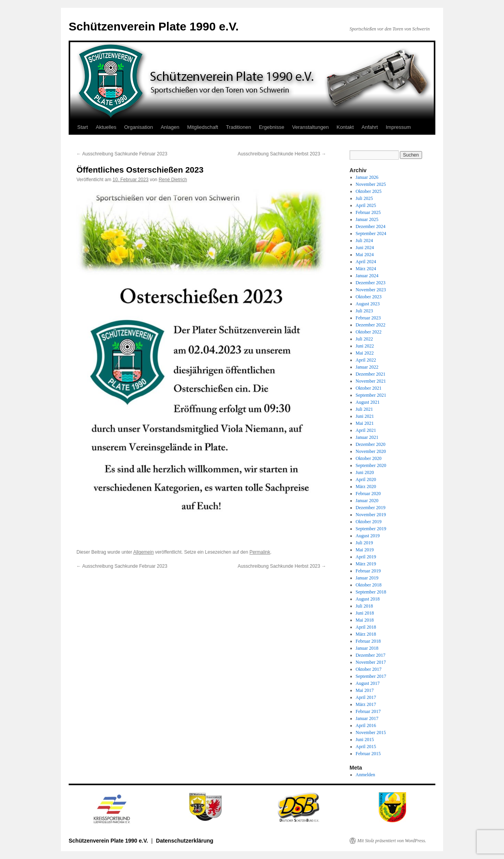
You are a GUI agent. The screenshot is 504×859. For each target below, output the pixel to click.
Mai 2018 (365, 620)
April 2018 (366, 627)
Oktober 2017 (369, 669)
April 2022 (366, 360)
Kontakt (345, 127)
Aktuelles (106, 127)
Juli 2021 (364, 409)
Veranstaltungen (311, 127)
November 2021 (371, 381)
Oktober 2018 (369, 585)
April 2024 (366, 262)
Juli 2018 (364, 606)
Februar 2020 (368, 494)
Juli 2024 (364, 241)
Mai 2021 (365, 423)
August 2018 (368, 599)
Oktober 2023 (369, 297)
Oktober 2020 (369, 458)
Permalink (260, 552)
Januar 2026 (367, 177)
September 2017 (371, 676)
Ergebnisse (272, 127)
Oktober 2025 (369, 191)
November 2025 (371, 184)
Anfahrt (370, 127)
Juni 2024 (365, 248)
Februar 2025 (368, 212)
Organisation (138, 127)
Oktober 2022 (369, 332)
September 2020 (371, 465)
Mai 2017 (365, 690)
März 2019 (366, 564)
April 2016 (366, 725)
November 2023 (371, 290)
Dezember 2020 (371, 444)
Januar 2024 (367, 276)
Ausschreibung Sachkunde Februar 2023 (122, 154)
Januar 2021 (367, 437)
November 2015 (371, 732)
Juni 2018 (365, 613)
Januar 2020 (367, 501)
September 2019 (371, 529)
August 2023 (368, 304)
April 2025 (366, 205)
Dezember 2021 (371, 374)
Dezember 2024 (371, 226)
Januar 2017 (367, 718)
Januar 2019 (367, 578)
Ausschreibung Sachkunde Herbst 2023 (282, 154)
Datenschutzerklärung (185, 841)
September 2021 (371, 395)
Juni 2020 (365, 472)
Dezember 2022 (371, 325)
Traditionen (239, 127)
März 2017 (366, 704)
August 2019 (368, 536)
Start (83, 127)
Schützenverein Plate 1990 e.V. (154, 26)
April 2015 (366, 747)
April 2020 (366, 479)
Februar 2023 (368, 318)
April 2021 (366, 430)
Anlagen (170, 127)
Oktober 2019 (369, 522)
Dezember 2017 (371, 655)
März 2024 (366, 269)
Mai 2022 (365, 353)
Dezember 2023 (371, 283)
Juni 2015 (365, 740)
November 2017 (371, 662)
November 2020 (371, 451)
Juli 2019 (364, 543)
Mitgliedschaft (203, 127)
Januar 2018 (367, 648)
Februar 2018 (368, 641)
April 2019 (366, 557)
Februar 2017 (368, 711)
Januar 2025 (367, 219)
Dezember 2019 (371, 508)
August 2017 (368, 683)
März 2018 (366, 634)
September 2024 (371, 233)
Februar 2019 (368, 571)
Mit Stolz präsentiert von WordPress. (392, 841)
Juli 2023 (364, 311)
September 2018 (371, 592)
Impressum (398, 127)
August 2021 (368, 402)
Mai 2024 (365, 255)
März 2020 (366, 487)
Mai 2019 (365, 550)
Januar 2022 (367, 367)
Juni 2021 (365, 416)
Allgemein (143, 552)
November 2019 (371, 515)
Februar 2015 (368, 754)
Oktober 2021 (369, 388)
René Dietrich (173, 180)
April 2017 (366, 697)
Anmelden (366, 775)
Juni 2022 (365, 346)
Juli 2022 (364, 339)
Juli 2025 (364, 198)
